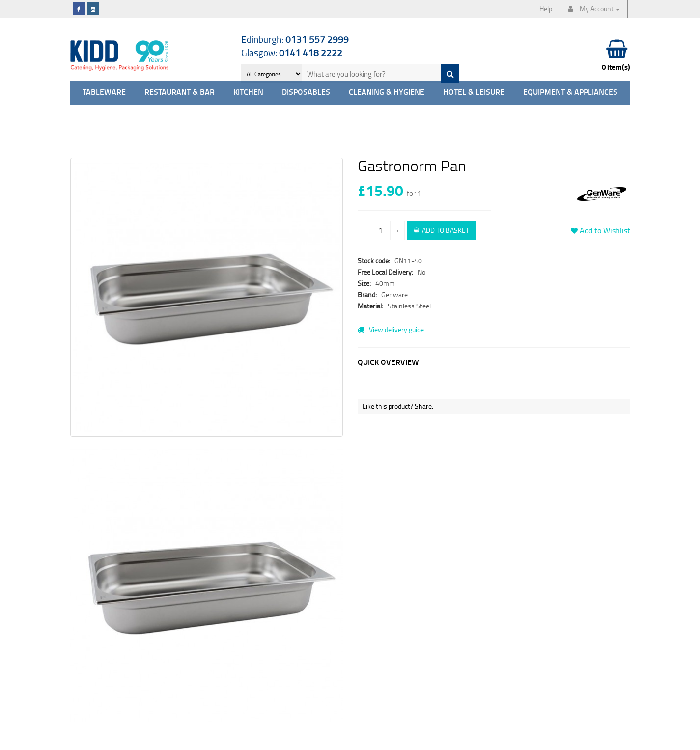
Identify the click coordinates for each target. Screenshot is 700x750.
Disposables (306, 93)
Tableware (104, 93)
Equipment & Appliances (570, 93)
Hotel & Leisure (474, 93)
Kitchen (248, 93)
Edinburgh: (295, 39)
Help (546, 9)
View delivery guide (391, 329)
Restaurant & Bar (180, 93)
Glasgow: (292, 52)
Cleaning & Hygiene (387, 93)
